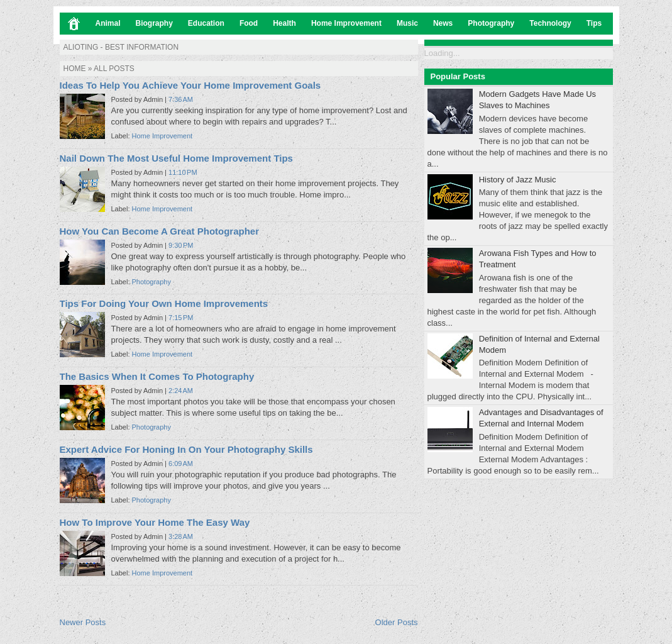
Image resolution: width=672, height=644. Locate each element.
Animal (108, 23)
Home (75, 69)
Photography (491, 23)
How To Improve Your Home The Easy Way (155, 522)
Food (249, 23)
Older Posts (397, 622)
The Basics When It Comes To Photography (157, 376)
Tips (594, 23)
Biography (154, 23)
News (443, 23)
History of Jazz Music (518, 180)
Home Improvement (346, 23)
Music (407, 23)
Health (284, 23)
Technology (550, 23)
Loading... (442, 53)
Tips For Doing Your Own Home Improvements (164, 303)
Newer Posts (83, 622)
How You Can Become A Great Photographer (160, 231)
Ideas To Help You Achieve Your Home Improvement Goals (190, 85)
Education (206, 23)
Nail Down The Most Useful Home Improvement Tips (176, 158)
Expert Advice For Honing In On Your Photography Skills (186, 449)
